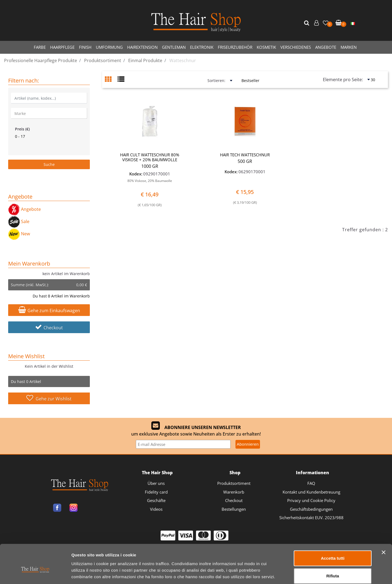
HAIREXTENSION (142, 47)
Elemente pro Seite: (343, 80)
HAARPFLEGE (62, 47)
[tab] (111, 80)
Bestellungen (234, 509)
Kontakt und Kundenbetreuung (311, 492)
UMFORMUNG (109, 47)
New (19, 234)
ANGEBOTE (326, 47)
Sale (19, 221)
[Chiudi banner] (384, 524)
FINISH (85, 47)
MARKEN (349, 47)
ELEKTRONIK (202, 47)
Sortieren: (216, 80)
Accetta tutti (333, 530)
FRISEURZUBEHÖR (235, 47)
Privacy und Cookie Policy (311, 500)
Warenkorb (234, 492)
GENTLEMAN (174, 47)
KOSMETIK (266, 47)
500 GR (245, 161)
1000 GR (150, 166)
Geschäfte (156, 500)
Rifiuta (333, 548)
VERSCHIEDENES (296, 47)
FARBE (40, 47)
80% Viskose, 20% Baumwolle (150, 181)
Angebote (24, 209)
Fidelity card (156, 492)
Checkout (49, 328)
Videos (156, 509)
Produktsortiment (234, 483)
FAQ (311, 483)
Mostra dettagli (286, 573)
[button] (307, 23)
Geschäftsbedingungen (311, 509)
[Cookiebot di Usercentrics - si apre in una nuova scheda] (35, 573)
